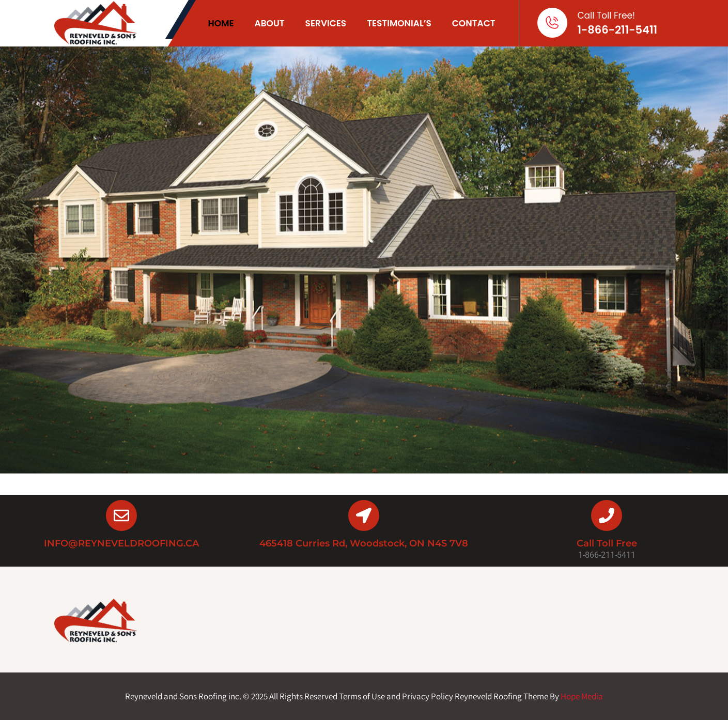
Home (221, 23)
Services (326, 23)
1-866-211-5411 (618, 30)
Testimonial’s (399, 23)
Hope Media (582, 696)
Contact (474, 23)
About (269, 23)
